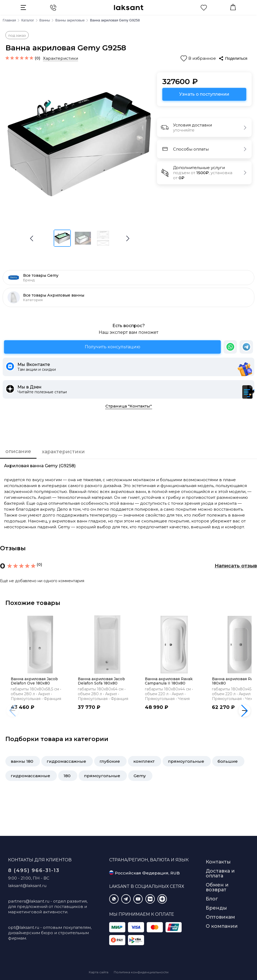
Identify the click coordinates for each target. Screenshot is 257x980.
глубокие (110, 761)
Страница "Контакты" (129, 406)
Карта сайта (99, 972)
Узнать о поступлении (204, 94)
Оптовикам (220, 917)
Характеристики (60, 58)
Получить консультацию (113, 347)
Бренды (216, 908)
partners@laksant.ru (29, 901)
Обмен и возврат (217, 887)
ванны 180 (22, 761)
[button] (128, 238)
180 (67, 776)
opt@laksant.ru (24, 927)
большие (228, 761)
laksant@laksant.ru (27, 886)
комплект (144, 761)
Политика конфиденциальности (141, 972)
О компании (222, 926)
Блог (212, 899)
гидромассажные (66, 761)
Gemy (140, 776)
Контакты (218, 862)
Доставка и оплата (220, 873)
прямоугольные (186, 761)
